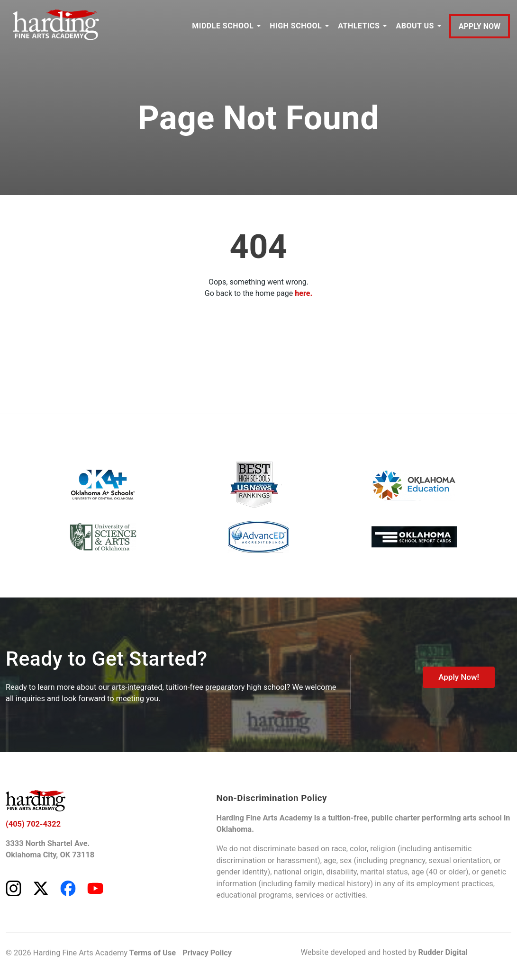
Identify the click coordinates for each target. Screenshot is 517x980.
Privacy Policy (207, 953)
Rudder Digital (443, 952)
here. (304, 293)
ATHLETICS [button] (359, 26)
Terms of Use (153, 953)
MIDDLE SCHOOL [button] (223, 26)
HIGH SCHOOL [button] (296, 26)
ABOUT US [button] (415, 26)
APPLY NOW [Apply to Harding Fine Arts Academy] (480, 26)
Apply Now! (459, 677)
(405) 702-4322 (33, 824)
